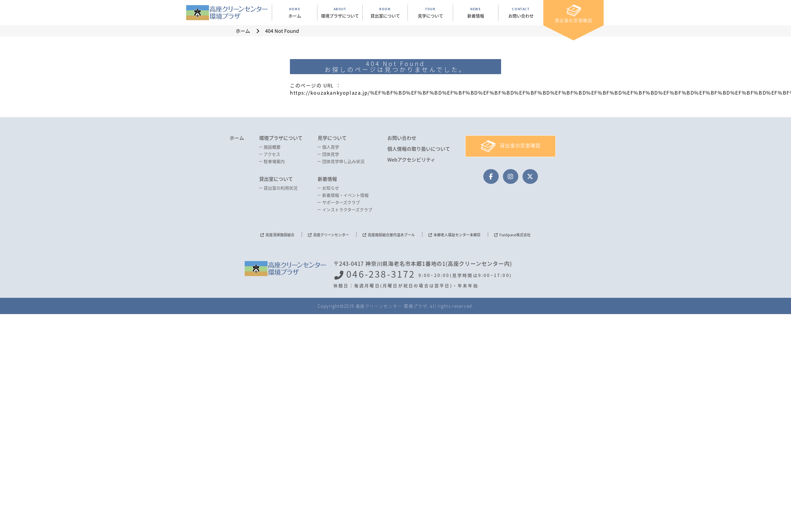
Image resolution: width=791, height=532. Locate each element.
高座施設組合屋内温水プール (391, 235)
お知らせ (331, 188)
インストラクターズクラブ (347, 209)
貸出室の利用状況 (281, 188)
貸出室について (276, 179)
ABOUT (340, 13)
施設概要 (272, 147)
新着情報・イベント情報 (345, 195)
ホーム (237, 138)
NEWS (476, 13)
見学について (332, 138)
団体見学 (331, 154)
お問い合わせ (402, 138)
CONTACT (521, 13)
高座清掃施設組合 (280, 235)
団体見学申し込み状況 (343, 161)
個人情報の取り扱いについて (419, 149)
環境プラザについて (281, 138)
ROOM (385, 13)
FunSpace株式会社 (515, 235)
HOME (295, 13)
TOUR (430, 13)
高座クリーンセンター (331, 235)
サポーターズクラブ (341, 202)
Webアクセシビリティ (411, 159)
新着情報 (327, 179)
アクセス (272, 154)
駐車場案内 (274, 161)
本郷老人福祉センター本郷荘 (457, 235)
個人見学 (331, 147)
